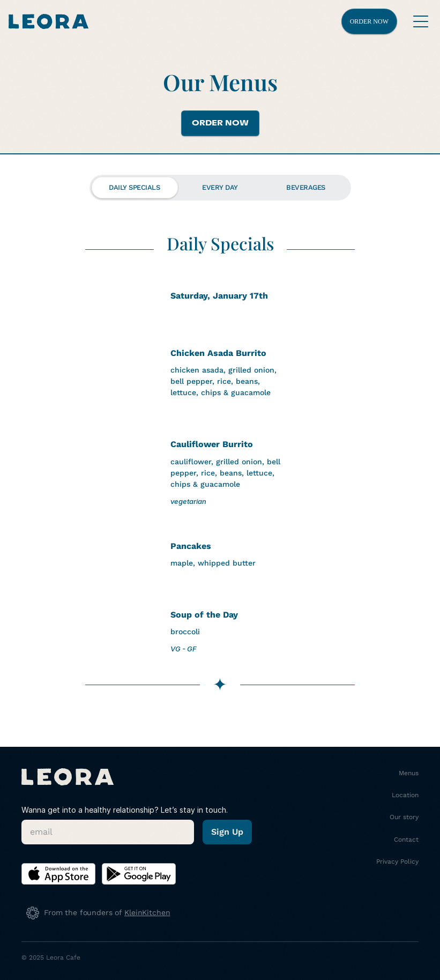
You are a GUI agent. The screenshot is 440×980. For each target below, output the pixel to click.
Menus (409, 773)
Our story (404, 817)
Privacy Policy (397, 862)
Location (405, 795)
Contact (406, 840)
